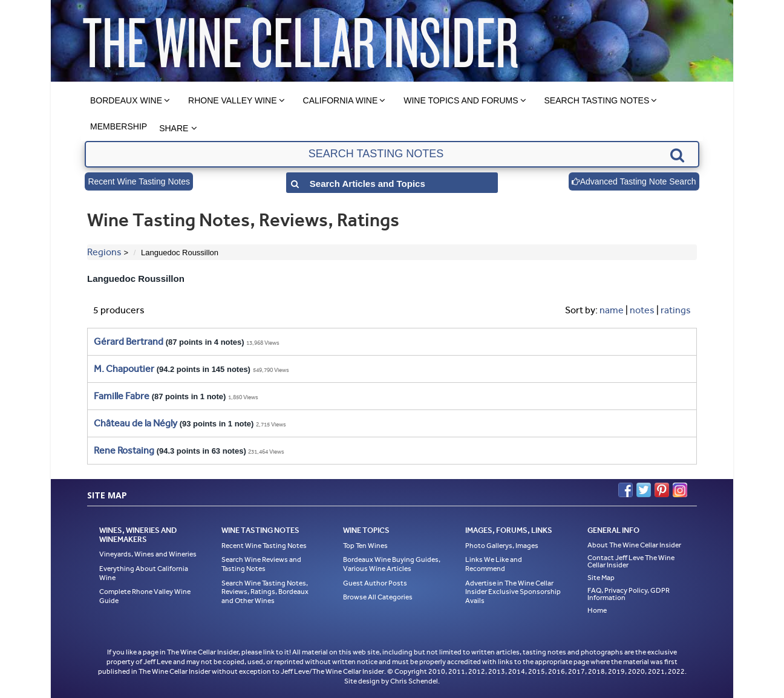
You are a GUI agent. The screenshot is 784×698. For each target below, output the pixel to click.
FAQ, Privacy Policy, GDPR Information (629, 594)
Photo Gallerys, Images (502, 546)
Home (597, 610)
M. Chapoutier (124, 369)
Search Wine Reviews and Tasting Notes (261, 564)
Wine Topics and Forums (461, 100)
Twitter (644, 490)
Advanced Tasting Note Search (634, 181)
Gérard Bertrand (129, 341)
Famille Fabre (122, 396)
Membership (119, 126)
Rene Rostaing (124, 450)
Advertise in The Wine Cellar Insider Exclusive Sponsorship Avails (513, 592)
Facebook (626, 490)
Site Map (601, 578)
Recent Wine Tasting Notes (139, 181)
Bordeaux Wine (126, 100)
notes (642, 310)
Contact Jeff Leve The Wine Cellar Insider (631, 561)
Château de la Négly (136, 423)
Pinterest (662, 490)
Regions (104, 252)
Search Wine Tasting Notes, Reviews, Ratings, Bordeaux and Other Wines (265, 592)
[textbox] (392, 154)
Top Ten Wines (365, 546)
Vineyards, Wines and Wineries (148, 554)
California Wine (341, 100)
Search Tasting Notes (597, 100)
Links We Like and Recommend (494, 564)
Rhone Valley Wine (233, 100)
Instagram (680, 490)
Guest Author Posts (375, 583)
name (612, 310)
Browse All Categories (378, 597)
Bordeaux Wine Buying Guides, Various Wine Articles (392, 564)
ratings (676, 310)
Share (174, 128)
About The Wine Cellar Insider (634, 545)
